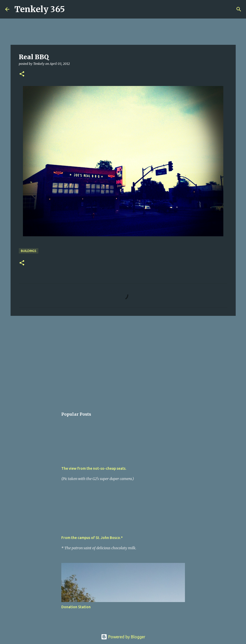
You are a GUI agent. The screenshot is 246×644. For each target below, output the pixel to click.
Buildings (29, 251)
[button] (22, 74)
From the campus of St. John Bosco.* (92, 538)
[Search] (72, 9)
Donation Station (76, 607)
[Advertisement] (123, 360)
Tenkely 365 (40, 9)
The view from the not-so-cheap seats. (94, 468)
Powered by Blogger (123, 637)
